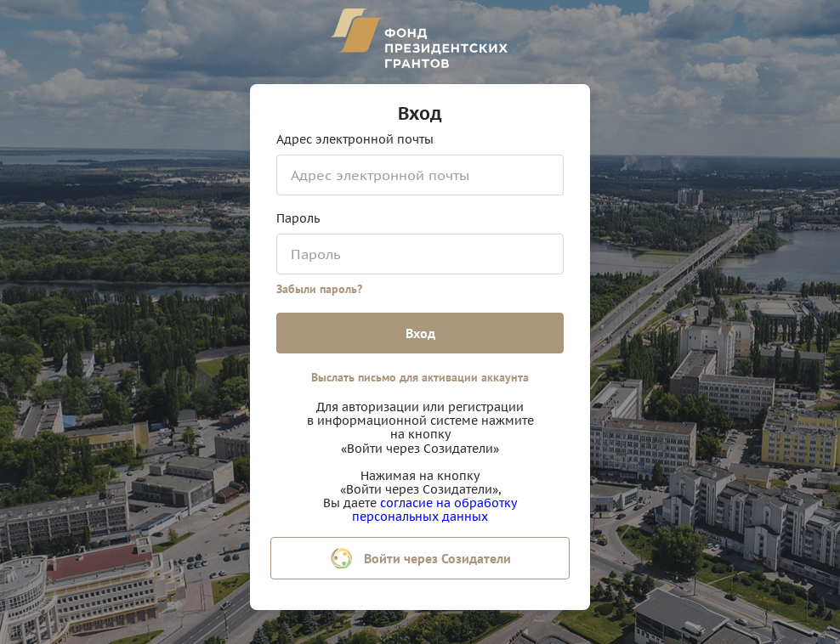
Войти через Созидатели (420, 558)
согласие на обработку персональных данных (434, 510)
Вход (420, 333)
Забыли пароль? (319, 289)
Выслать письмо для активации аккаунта (420, 377)
